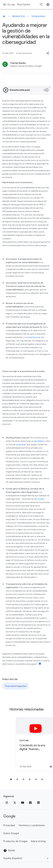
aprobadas (39, 441)
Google (40, 499)
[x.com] (15, 803)
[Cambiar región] (26, 858)
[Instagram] (7, 803)
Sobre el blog (38, 841)
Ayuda (9, 851)
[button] (48, 53)
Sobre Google (11, 833)
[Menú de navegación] (5, 5)
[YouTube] (23, 803)
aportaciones (34, 337)
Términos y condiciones (32, 825)
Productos (19, 16)
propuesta (21, 444)
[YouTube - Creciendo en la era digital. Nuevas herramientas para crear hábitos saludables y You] (32, 744)
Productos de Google (15, 841)
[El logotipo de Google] (9, 816)
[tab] (11, 779)
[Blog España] (4, 16)
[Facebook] (31, 803)
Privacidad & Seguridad (16, 686)
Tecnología (38, 16)
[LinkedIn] (38, 803)
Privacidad (9, 825)
